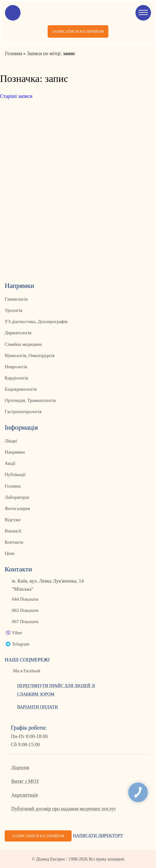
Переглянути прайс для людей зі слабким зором (56, 690)
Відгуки (13, 520)
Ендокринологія (21, 389)
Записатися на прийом (78, 31)
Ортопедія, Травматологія (30, 400)
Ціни (9, 553)
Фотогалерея (17, 508)
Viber (17, 633)
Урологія (13, 310)
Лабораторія (17, 497)
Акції (10, 463)
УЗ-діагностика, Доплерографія (36, 322)
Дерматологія (18, 333)
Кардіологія (16, 378)
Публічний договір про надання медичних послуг (64, 809)
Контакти (14, 542)
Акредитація (25, 795)
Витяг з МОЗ (25, 781)
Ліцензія (20, 768)
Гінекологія (16, 299)
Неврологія (16, 367)
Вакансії (13, 531)
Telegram (21, 644)
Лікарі (11, 441)
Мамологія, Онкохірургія (30, 355)
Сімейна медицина (23, 344)
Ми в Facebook (27, 671)
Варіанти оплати (38, 707)
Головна (13, 486)
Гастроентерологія (23, 412)
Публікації (15, 475)
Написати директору (98, 836)
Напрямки (15, 452)
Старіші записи (16, 96)
